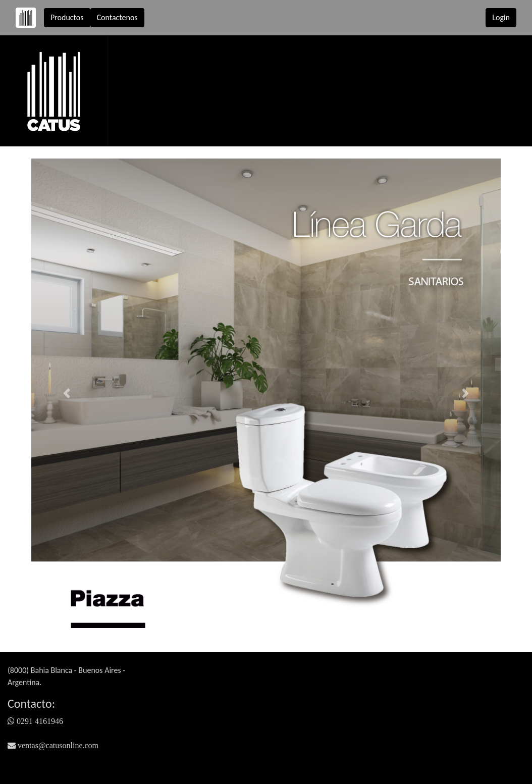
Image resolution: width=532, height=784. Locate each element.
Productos (67, 17)
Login (501, 17)
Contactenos (117, 17)
